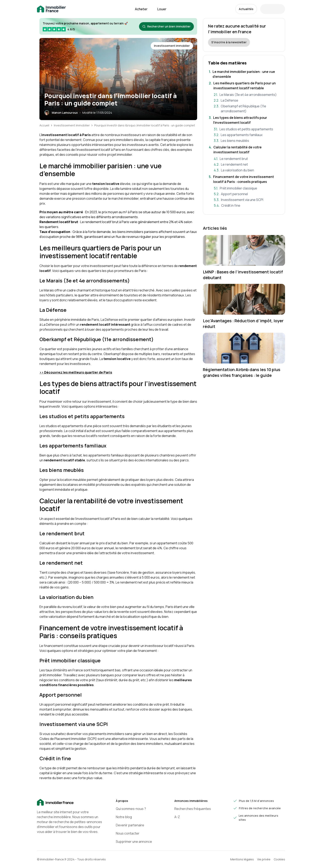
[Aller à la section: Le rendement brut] (246, 159)
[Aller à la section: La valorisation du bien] (246, 170)
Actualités (246, 9)
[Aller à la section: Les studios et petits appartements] (246, 129)
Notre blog (124, 817)
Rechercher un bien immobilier (166, 26)
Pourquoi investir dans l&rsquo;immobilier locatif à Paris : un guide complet (145, 125)
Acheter (141, 9)
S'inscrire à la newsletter (229, 42)
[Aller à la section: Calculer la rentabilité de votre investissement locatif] (244, 150)
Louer (162, 9)
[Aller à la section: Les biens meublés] (246, 141)
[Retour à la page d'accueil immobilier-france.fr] (51, 9)
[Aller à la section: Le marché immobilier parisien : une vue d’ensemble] (244, 74)
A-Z (177, 817)
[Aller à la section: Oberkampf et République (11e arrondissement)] (246, 109)
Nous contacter (128, 833)
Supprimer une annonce (134, 842)
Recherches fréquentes (193, 809)
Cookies (279, 859)
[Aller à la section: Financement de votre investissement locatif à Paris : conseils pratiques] (244, 179)
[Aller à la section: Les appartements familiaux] (246, 135)
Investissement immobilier (72, 125)
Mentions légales (242, 859)
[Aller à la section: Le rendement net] (246, 164)
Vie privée (264, 859)
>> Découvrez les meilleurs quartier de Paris (76, 372)
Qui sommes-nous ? (131, 809)
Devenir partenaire (130, 825)
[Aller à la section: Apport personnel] (246, 194)
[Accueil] (70, 803)
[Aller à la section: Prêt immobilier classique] (246, 188)
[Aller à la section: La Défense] (246, 100)
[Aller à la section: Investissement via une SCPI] (246, 200)
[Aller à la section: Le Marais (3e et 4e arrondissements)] (246, 95)
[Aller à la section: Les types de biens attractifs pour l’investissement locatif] (244, 120)
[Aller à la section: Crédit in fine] (246, 205)
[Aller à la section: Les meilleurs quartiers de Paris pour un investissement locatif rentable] (244, 86)
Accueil (44, 125)
